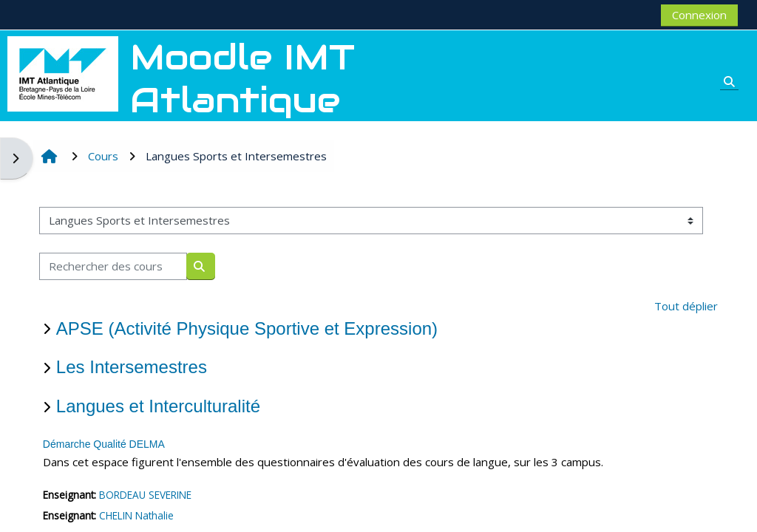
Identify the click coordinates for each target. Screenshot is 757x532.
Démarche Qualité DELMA (104, 444)
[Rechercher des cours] (113, 266)
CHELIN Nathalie (136, 515)
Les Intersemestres (132, 367)
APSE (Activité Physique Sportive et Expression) (247, 328)
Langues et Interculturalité (158, 406)
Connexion (699, 15)
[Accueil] (63, 72)
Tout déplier (686, 306)
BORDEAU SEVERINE (145, 495)
